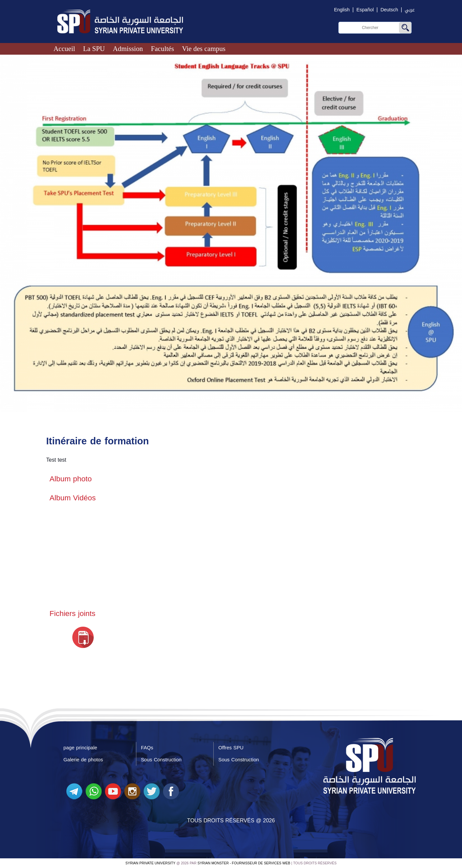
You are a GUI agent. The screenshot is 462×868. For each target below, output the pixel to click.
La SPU (94, 48)
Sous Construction (161, 760)
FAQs (147, 748)
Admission (128, 48)
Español (365, 10)
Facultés (162, 48)
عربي (410, 10)
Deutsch (389, 10)
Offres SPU (231, 748)
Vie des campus (204, 48)
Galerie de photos (83, 760)
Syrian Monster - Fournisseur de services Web (244, 863)
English (342, 10)
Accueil (64, 48)
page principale (80, 748)
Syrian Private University (150, 863)
